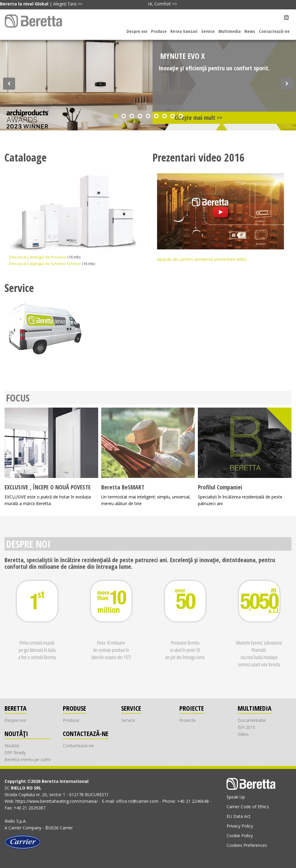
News (250, 31)
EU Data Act (238, 816)
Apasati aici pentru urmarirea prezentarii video (220, 218)
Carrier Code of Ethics (248, 807)
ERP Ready (15, 753)
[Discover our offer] (9, 84)
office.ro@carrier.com (138, 801)
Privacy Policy (240, 826)
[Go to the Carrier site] (23, 842)
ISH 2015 (246, 727)
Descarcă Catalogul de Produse (38, 257)
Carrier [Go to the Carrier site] (15, 828)
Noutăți (12, 746)
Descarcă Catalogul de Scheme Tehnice (45, 264)
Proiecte (188, 720)
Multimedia (230, 31)
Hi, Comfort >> (162, 4)
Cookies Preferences (247, 845)
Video (243, 734)
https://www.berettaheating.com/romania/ (57, 801)
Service (208, 31)
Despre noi (137, 31)
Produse (159, 31)
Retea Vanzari (184, 31)
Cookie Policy (240, 836)
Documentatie (252, 720)
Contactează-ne (274, 31)
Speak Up (236, 797)
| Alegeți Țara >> (41, 4)
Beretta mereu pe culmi (28, 759)
